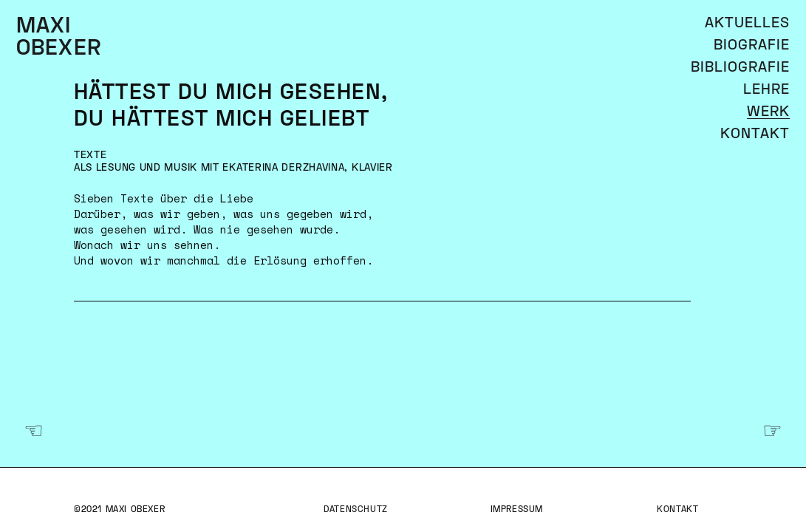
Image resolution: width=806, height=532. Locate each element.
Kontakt (677, 510)
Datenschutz (356, 510)
